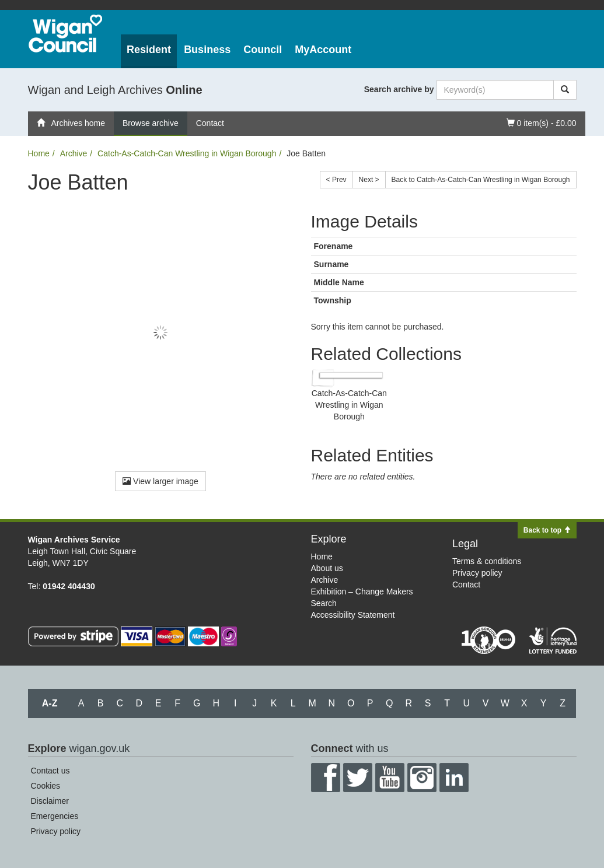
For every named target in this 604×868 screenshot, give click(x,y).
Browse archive (151, 123)
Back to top (547, 530)
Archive (74, 153)
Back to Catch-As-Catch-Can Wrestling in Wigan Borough (481, 180)
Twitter (358, 778)
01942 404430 (69, 586)
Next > (369, 180)
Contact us (50, 771)
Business (207, 50)
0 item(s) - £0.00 (541, 122)
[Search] (565, 90)
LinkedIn (454, 778)
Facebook (326, 778)
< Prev (336, 180)
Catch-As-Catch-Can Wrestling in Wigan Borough (187, 153)
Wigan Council (65, 34)
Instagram (422, 778)
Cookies (46, 786)
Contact (210, 123)
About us (327, 568)
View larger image (160, 481)
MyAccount (323, 50)
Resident (149, 50)
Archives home (71, 123)
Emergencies (55, 816)
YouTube (390, 778)
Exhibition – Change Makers (362, 591)
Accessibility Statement (353, 615)
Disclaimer (50, 801)
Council (263, 50)
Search (324, 603)
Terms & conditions (487, 561)
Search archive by (399, 89)
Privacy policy (477, 573)
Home (39, 153)
